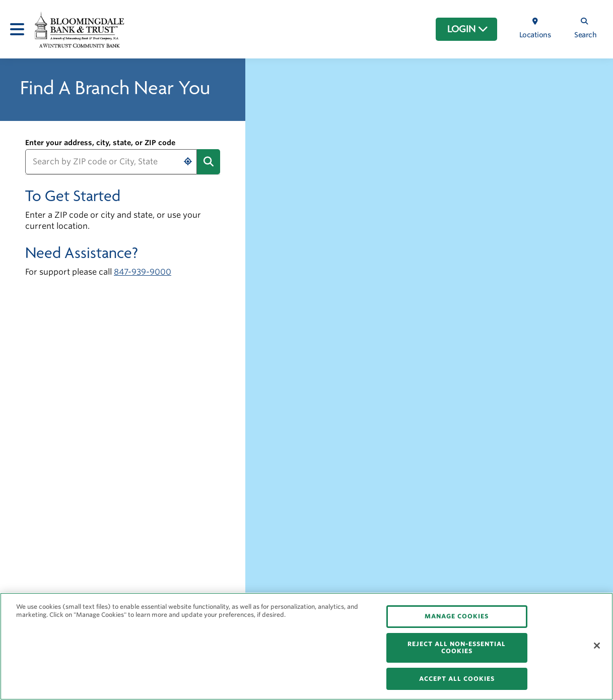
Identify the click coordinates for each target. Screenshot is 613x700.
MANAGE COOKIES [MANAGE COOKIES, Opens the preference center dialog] (457, 616)
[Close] (597, 646)
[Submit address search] (209, 162)
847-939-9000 (143, 272)
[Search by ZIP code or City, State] (111, 162)
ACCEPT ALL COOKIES (457, 679)
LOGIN (468, 29)
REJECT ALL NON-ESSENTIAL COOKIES (457, 647)
